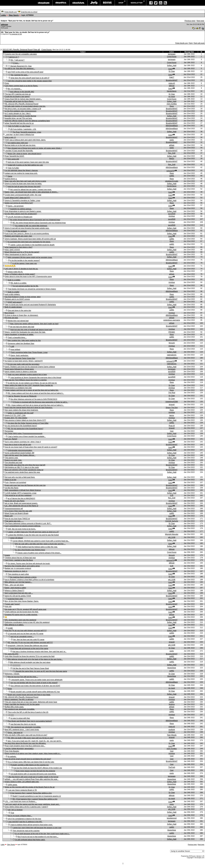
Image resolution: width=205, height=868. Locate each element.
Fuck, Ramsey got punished (15, 482)
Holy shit (8, 607)
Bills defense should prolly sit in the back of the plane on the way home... (35, 659)
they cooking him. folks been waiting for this (24, 341)
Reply (191, 43)
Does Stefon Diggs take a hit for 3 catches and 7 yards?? (26, 807)
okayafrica (61, 3)
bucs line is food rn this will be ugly (18, 445)
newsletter (137, 3)
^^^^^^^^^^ (17, 665)
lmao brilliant (15, 349)
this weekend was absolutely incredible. (20, 709)
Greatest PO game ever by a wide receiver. (21, 615)
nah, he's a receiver (15, 810)
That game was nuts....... (14, 521)
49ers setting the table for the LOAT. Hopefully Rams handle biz (29, 385)
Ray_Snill (172, 153)
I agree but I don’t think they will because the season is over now (37, 828)
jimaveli (172, 405)
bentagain (172, 54)
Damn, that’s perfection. (20, 355)
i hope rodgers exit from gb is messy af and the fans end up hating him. (32, 390)
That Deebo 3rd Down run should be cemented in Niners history (32, 289)
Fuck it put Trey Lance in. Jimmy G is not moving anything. (27, 234)
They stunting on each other (18, 574)
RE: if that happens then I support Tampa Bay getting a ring (35, 799)
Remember (9, 431)
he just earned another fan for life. (26, 286)
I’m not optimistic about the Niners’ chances (21, 170)
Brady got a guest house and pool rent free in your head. (29, 695)
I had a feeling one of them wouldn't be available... (27, 436)
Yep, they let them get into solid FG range (29, 640)
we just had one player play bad (22, 327)
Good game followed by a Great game (19, 369)
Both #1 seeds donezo (13, 307)
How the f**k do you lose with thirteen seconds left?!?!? (26, 631)
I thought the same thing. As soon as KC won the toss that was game (41, 671)
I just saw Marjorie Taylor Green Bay (21, 358)
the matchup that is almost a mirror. (23, 577)
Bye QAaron (9, 313)
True (12, 813)
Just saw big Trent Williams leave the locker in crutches (26, 380)
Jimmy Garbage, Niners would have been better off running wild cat (30, 239)
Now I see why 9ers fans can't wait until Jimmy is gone (25, 181)
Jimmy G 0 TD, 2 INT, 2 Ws (15, 415)
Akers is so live (11, 480)
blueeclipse (172, 668)
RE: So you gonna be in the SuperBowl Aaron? (25, 429)
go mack (172, 97)
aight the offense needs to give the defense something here (27, 121)
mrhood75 (170, 171)
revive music (107, 3)
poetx (172, 140)
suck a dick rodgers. (12, 294)
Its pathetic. (12, 756)
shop (121, 3)
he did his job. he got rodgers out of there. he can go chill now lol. (32, 383)
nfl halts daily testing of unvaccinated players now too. (25, 106)
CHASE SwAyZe (172, 521)
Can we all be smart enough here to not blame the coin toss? (28, 759)
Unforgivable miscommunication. (20, 450)
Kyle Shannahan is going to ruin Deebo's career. (23, 211)
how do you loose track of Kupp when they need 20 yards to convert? (31, 447)
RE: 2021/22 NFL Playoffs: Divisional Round (22, 104)
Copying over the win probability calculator (21, 54)
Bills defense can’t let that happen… (18, 582)
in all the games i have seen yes (25, 263)
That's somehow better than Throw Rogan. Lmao (29, 352)
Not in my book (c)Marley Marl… (20, 816)
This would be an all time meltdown (18, 495)
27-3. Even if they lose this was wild (18, 511)
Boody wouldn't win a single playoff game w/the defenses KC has (35, 692)
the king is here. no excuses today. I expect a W (23, 109)
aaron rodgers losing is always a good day (21, 372)
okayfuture (79, 3)
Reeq (172, 106)
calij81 (172, 176)
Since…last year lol (15, 733)
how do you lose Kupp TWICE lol (17, 519)
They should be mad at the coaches (26, 831)
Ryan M (172, 426)
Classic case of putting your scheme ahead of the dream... (39, 553)
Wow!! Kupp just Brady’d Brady (17, 513)
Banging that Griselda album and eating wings (22, 566)
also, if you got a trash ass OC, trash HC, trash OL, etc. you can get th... (35, 741)
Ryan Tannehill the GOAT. (15, 156)
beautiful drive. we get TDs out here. (19, 118)
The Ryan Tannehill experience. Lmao (27, 132)
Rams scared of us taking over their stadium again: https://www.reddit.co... (33, 754)
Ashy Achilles (172, 104)
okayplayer (44, 3)
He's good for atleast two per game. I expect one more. (31, 190)
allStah (172, 145)
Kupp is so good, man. (13, 460)
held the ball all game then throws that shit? (24, 187)
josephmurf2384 (172, 402)
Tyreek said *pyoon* (12, 604)
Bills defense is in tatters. (14, 625)
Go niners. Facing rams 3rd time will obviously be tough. (29, 564)
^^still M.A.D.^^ (13, 57)
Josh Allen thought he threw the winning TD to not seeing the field (30, 656)
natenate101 (172, 355)
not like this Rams (12, 488)
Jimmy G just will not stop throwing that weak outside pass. (27, 228)
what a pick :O (10, 137)
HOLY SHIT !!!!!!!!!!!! (12, 250)
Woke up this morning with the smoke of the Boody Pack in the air (30, 787)
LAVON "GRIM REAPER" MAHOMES (19, 749)
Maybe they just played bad (18, 321)
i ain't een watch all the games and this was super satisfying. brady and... (32, 804)
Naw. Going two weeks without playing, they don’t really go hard (34, 324)
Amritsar (172, 216)
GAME (10, 628)
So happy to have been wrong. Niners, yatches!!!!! (24, 361)
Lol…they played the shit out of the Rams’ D (21, 506)
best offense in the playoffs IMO (22, 92)
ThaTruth (172, 767)
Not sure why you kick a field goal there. (20, 477)
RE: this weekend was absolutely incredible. (24, 727)
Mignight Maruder (172, 534)
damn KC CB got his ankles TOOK (18, 596)
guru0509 (172, 214)
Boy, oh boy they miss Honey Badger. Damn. (22, 601)
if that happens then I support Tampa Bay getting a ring (31, 793)
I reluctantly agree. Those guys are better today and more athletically (37, 680)
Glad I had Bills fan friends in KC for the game (22, 704)
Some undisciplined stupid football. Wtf (20, 453)
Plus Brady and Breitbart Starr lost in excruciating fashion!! (30, 721)
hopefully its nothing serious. (21, 209)
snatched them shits (15, 599)
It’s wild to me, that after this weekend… (20, 69)
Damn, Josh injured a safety (15, 588)
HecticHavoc (172, 91)
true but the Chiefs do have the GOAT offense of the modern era (38, 768)
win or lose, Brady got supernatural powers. (21, 503)
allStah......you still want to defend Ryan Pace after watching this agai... (32, 779)
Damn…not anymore (16, 206)
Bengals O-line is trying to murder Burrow (20, 116)
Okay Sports (14, 15)
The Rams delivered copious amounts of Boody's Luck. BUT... (28, 524)
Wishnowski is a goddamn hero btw (18, 388)
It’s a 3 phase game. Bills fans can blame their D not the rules (31, 762)
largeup (94, 3)
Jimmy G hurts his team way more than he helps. (23, 184)
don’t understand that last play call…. (19, 593)
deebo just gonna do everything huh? (19, 203)
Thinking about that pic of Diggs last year (20, 558)
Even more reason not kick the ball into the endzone (35, 771)
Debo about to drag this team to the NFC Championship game (28, 277)
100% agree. (13, 785)
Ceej (172, 431)
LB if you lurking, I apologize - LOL (23, 129)
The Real (172, 393)
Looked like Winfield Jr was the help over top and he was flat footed (33, 535)
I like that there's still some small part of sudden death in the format (33, 777)
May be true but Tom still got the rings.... (23, 677)
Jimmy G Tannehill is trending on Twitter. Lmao (22, 201)
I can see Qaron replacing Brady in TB (22, 790)
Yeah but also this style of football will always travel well (31, 330)
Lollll (12, 346)
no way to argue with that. (20, 718)
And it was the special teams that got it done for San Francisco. (29, 408)
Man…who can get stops (14, 585)
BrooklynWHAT (172, 80)
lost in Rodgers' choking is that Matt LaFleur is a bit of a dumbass (29, 580)
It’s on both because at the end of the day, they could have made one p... (42, 834)
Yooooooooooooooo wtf (14, 509)
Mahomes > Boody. (12, 674)
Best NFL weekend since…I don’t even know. (22, 730)
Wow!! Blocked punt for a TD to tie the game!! (22, 252)
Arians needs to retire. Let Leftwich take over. (22, 782)
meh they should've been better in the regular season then (30, 81)
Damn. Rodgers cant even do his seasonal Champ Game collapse (30, 367)
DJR (172, 495)
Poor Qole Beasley (12, 751)
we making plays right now (18, 143)
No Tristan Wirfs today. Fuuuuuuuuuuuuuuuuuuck (24, 434)
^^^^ (12, 715)
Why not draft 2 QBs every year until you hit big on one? (26, 735)
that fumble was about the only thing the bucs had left (25, 465)
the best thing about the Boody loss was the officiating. (25, 743)
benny (172, 415)
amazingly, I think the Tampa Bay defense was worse (28, 646)
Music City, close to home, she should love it (24, 154)
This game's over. (12, 458)
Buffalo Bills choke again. (14, 707)
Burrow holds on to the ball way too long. (20, 145)
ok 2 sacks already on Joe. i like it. (18, 114)
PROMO (172, 332)
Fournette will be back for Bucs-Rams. (19, 101)
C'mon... (16, 63)
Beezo (172, 159)
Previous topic (190, 21)
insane (7, 555)
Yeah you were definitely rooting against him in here (27, 375)
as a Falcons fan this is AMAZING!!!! (21, 498)
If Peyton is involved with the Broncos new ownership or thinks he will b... (41, 402)
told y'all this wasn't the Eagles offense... (20, 455)
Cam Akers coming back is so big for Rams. (21, 86)
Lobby (3, 15)
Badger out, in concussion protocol (18, 568)
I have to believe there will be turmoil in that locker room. (31, 825)
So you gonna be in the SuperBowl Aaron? (21, 426)
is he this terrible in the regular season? (25, 260)
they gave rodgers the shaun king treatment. (22, 410)
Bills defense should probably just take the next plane (30, 662)
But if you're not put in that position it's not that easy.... (38, 837)
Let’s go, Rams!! (11, 439)
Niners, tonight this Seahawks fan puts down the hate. (25, 332)
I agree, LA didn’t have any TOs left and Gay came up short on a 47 (33, 532)
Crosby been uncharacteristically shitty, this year (23, 195)
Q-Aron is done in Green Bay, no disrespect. (22, 315)
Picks (7, 83)
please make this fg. (15, 272)
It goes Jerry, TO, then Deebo (16, 418)
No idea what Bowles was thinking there (30, 550)
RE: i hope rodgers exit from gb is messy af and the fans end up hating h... (36, 393)
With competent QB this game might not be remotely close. (30, 257)
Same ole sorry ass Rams (15, 501)
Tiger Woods (172, 735)
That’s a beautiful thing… (17, 338)
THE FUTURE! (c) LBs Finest (19, 126)
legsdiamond (172, 818)
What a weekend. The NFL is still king (19, 700)
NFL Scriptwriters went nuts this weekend (20, 620)
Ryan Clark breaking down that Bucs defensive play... (25, 746)
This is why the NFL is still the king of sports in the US (28, 712)
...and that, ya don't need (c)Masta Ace (19, 135)
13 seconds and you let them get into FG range (25, 634)
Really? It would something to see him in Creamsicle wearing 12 (37, 796)
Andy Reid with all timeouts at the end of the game (29, 649)
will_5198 (172, 537)
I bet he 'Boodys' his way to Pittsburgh (22, 396)
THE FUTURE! (13, 168)
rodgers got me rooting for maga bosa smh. (21, 173)
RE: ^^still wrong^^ (18, 60)
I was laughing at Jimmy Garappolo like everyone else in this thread (36, 378)
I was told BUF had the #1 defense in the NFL (25, 822)
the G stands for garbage (17, 231)
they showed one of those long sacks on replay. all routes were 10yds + (35, 148)
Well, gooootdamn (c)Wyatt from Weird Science (23, 490)
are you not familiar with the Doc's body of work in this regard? (34, 683)
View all (37, 50)
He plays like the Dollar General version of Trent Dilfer (28, 423)
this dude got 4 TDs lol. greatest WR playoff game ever (26, 609)
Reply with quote (199, 43)
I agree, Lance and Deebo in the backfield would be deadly (32, 245)
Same (10, 176)
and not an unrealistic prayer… (22, 637)
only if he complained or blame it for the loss (24, 819)
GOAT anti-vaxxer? (15, 302)
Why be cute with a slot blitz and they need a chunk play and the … (40, 544)
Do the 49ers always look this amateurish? (21, 214)
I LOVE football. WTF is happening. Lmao (21, 493)
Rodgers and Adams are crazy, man (18, 236)
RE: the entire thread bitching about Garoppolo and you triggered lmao (39, 223)
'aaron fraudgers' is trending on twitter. (19, 335)
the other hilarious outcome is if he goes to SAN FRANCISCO (34, 399)
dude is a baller (13, 292)
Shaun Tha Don (172, 408)
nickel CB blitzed (16, 538)
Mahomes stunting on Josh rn (16, 571)
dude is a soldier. (14, 280)
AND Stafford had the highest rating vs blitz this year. (38, 547)
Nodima (172, 704)
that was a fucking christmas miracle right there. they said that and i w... (40, 652)
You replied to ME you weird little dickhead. (31, 226)
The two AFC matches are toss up (18, 94)
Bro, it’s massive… (15, 89)
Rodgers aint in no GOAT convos (17, 299)
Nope (10, 689)
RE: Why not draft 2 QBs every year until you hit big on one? (31, 738)
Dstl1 (170, 69)
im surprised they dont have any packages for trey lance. (29, 242)
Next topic (201, 21)
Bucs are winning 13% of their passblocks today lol (24, 470)
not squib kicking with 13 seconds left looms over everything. (33, 774)
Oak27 (172, 77)
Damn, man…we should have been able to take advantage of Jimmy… (32, 192)
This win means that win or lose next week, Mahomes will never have (31, 702)
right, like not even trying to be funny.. (22, 529)
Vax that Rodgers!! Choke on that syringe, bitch (23, 297)
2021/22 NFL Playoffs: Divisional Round (18, 50)
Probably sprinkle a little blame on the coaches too (30, 765)
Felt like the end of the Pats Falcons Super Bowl (31, 668)
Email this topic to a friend (29, 12)
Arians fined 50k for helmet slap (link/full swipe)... (23, 99)
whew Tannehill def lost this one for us (19, 123)
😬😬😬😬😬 (10, 266)
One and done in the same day (19, 310)
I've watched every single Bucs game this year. (22, 472)
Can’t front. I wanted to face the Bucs (19, 560)
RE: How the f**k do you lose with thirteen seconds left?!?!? (30, 643)
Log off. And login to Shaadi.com (20, 217)
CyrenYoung (46, 49)
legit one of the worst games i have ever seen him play (28, 162)
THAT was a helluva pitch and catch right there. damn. (25, 140)
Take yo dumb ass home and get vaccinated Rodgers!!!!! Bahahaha (30, 305)
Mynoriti (172, 343)
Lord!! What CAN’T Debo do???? (17, 198)
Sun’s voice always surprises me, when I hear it (23, 442)
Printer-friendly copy (11, 12)
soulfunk (172, 730)
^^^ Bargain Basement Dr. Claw (20, 66)
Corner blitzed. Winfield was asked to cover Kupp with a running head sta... (41, 541)
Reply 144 (9, 516)
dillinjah (4, 25)
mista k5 (172, 83)
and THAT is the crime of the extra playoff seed (25, 72)
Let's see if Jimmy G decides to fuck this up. (21, 269)
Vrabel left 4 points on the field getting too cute (25, 165)
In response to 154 (16, 34)
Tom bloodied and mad (13, 463)
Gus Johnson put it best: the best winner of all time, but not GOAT (35, 686)
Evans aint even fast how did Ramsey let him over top (25, 485)
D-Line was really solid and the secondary (23, 364)
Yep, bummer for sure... (19, 75)
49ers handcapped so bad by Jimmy (19, 254)
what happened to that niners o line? (19, 247)
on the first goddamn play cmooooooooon (21, 111)
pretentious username (172, 320)
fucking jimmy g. (11, 179)
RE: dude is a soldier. (19, 283)
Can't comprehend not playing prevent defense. (23, 526)
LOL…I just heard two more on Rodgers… (21, 801)
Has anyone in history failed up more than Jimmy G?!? (25, 420)
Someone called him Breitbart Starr (21, 343)
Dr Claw (172, 71)
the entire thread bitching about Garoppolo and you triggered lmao (35, 220)
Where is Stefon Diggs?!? (15, 591)
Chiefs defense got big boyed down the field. (22, 612)
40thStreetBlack (172, 126)
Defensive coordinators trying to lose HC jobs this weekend (27, 622)
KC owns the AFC (12, 654)
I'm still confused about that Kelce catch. (30, 840)
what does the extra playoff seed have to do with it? (30, 78)
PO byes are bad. (11, 318)
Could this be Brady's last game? (17, 97)
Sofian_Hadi (172, 66)
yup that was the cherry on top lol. (23, 724)
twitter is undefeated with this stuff (20, 413)
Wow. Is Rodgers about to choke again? (20, 274)
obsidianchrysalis (172, 181)
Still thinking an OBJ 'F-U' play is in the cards (22, 467)
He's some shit (13, 159)
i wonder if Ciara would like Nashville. (19, 151)
